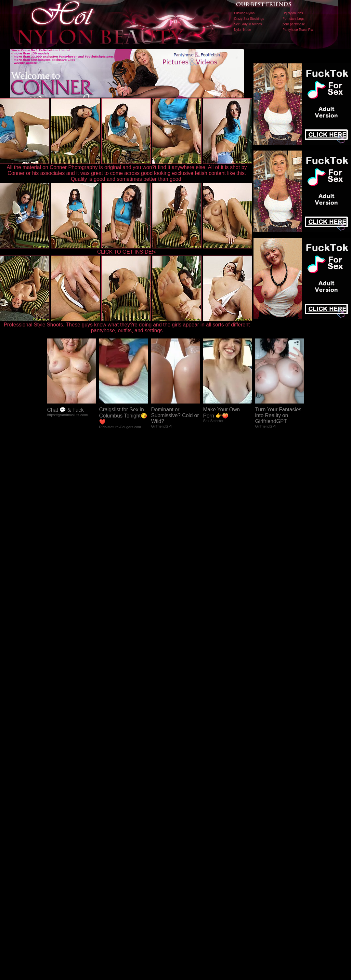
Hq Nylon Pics (293, 13)
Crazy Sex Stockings (249, 19)
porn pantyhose (294, 24)
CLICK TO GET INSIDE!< (127, 252)
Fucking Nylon (244, 13)
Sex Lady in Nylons (248, 24)
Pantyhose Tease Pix (298, 30)
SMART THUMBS (187, 844)
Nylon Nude (242, 30)
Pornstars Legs (293, 19)
